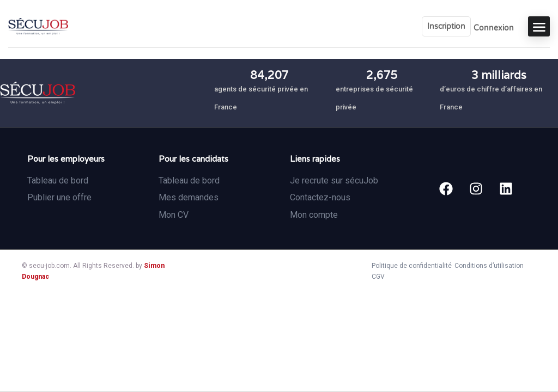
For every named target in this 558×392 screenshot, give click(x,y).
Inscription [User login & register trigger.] (446, 26)
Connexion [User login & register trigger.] (494, 28)
